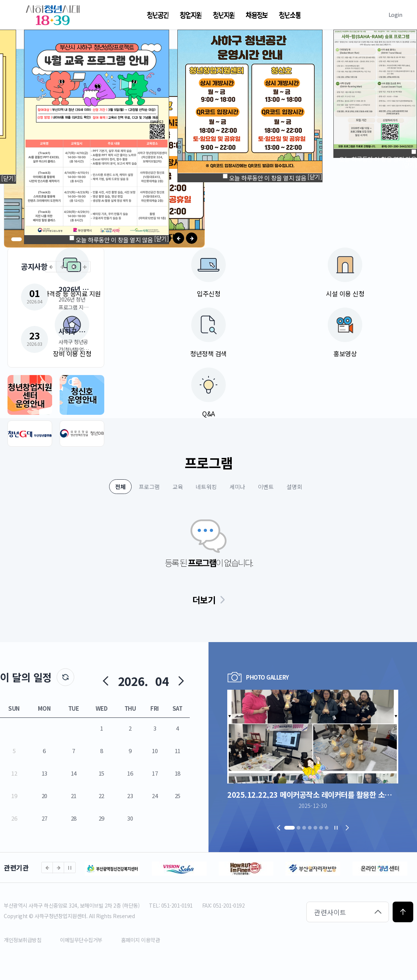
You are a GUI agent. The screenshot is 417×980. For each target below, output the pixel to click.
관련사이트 (330, 912)
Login (395, 14)
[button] (16, 239)
